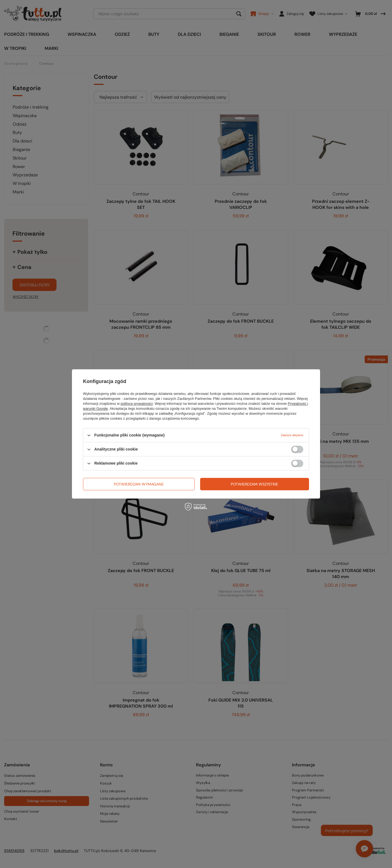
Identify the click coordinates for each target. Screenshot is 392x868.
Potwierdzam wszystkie (254, 484)
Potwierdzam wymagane (139, 484)
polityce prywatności (137, 404)
